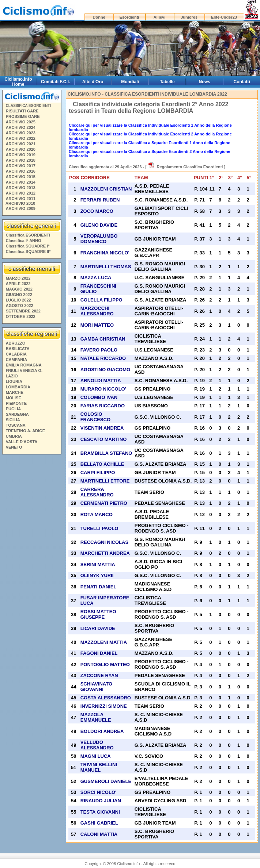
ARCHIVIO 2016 (21, 171)
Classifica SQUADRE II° (28, 251)
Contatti (242, 82)
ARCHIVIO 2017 (21, 166)
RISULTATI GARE (22, 111)
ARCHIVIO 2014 (21, 182)
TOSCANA (16, 425)
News (205, 82)
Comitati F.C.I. (55, 82)
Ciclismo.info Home (18, 82)
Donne (99, 17)
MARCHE (15, 392)
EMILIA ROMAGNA (24, 365)
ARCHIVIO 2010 (20, 203)
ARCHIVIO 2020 (21, 149)
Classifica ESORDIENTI (28, 235)
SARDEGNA (17, 414)
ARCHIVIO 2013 (21, 188)
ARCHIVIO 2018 (21, 160)
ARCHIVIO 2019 (21, 155)
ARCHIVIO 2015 (21, 177)
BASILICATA (18, 349)
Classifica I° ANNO (24, 241)
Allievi (159, 17)
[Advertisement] (31, 564)
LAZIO (12, 376)
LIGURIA (14, 381)
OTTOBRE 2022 (21, 316)
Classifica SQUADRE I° (28, 246)
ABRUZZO (16, 343)
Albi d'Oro (93, 82)
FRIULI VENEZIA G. (24, 370)
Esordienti (129, 17)
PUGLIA (14, 409)
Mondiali (130, 82)
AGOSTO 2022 (20, 306)
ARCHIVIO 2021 (21, 144)
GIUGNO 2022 (19, 295)
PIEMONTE (16, 403)
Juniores (189, 17)
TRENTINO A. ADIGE (25, 431)
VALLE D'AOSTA (22, 442)
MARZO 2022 (18, 278)
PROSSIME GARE (23, 116)
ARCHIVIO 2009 (21, 208)
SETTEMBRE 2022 (23, 311)
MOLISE (14, 398)
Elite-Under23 (224, 17)
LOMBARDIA (18, 387)
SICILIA (13, 420)
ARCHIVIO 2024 (21, 127)
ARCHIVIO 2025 (21, 122)
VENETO (14, 447)
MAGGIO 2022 (19, 289)
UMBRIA (14, 436)
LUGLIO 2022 (18, 300)
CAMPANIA (16, 360)
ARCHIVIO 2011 (21, 199)
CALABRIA (16, 354)
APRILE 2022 (18, 284)
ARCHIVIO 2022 (21, 138)
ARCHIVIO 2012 (21, 193)
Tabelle (167, 82)
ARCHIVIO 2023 (21, 133)
